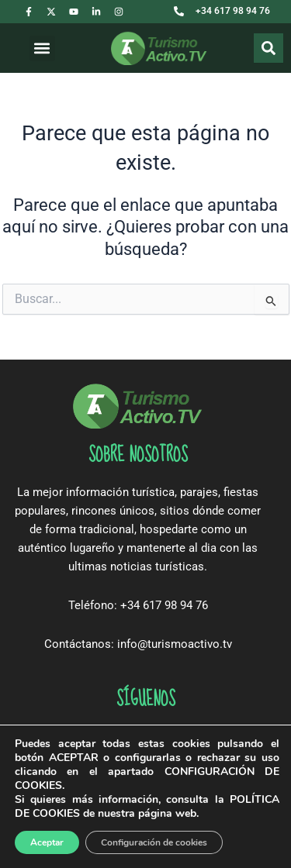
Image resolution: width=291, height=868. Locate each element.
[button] (42, 48)
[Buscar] (268, 48)
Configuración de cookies (154, 842)
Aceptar (47, 842)
